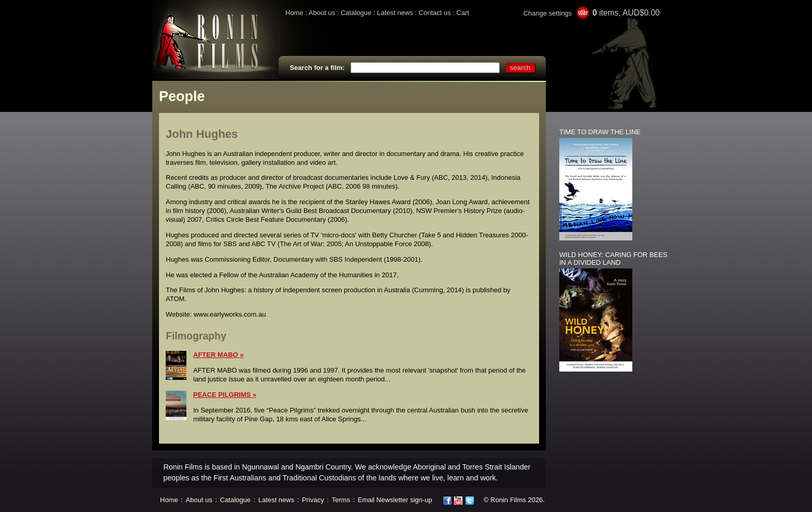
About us (322, 13)
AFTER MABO (216, 355)
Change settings (547, 13)
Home (294, 13)
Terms (341, 500)
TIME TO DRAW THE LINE (600, 132)
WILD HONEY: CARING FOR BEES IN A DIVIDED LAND (613, 259)
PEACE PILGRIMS (222, 395)
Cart (463, 13)
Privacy (313, 500)
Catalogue (356, 13)
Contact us (434, 13)
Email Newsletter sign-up (395, 500)
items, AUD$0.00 (626, 13)
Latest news (395, 13)
